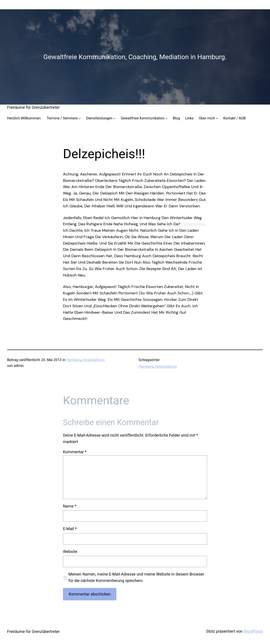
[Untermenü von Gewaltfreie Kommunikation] (166, 118)
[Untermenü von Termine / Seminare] (80, 118)
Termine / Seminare (62, 118)
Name (70, 506)
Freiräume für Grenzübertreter (33, 107)
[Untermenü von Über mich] (217, 118)
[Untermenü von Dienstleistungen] (114, 118)
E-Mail (70, 529)
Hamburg (74, 360)
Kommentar (75, 452)
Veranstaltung (94, 360)
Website (70, 552)
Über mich (207, 118)
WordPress (253, 631)
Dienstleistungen (99, 118)
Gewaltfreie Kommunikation (143, 118)
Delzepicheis (193, 224)
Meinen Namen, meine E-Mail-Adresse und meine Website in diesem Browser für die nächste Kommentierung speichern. (136, 577)
